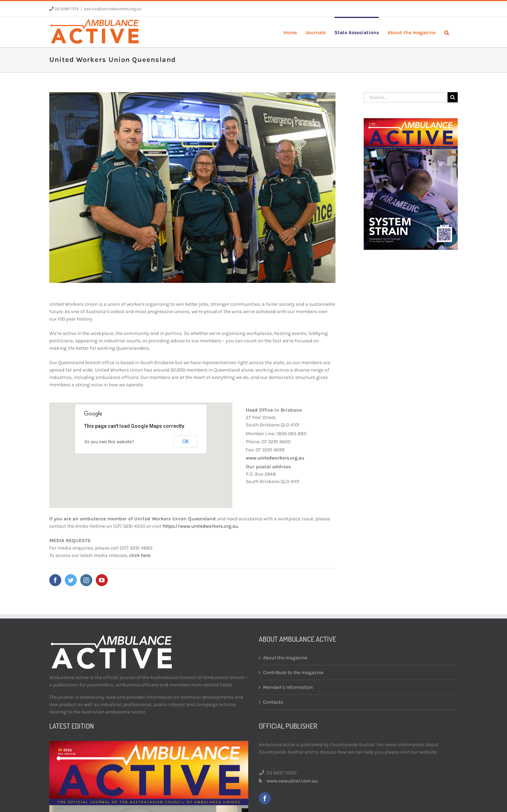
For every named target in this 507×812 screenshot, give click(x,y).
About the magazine (285, 658)
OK (186, 442)
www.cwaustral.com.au (292, 781)
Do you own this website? (109, 442)
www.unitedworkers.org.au (275, 458)
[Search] (453, 97)
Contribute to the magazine (293, 673)
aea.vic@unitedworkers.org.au (113, 9)
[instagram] (86, 580)
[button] (447, 32)
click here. (140, 555)
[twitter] (71, 580)
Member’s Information (288, 687)
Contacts (273, 702)
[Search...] (406, 97)
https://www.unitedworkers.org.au (200, 526)
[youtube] (102, 580)
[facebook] (55, 580)
